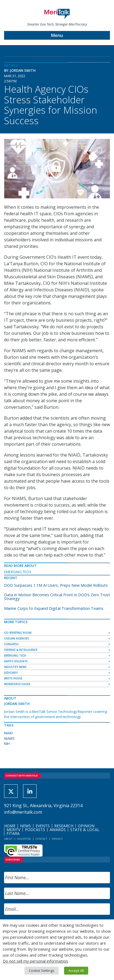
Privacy (57, 839)
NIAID (8, 733)
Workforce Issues (17, 684)
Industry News (15, 667)
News (26, 826)
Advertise (24, 839)
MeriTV (13, 830)
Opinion (86, 826)
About (8, 839)
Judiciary (11, 673)
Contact (41, 839)
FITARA (13, 833)
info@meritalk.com (23, 812)
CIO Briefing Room (18, 633)
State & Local (85, 830)
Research (64, 826)
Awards (58, 830)
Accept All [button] (76, 970)
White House (13, 678)
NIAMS (9, 738)
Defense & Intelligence (21, 650)
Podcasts (35, 830)
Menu (57, 35)
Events (43, 826)
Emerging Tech (18, 572)
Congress (11, 644)
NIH (7, 744)
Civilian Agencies (17, 638)
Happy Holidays (16, 661)
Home (10, 826)
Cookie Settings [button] (42, 970)
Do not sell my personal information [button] (35, 961)
